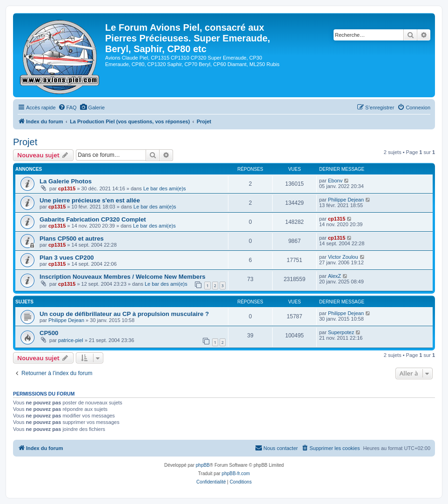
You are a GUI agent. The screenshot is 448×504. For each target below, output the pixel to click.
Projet (25, 142)
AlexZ (334, 276)
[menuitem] (67, 108)
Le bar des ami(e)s (165, 188)
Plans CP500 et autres (72, 239)
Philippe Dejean (346, 200)
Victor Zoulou (343, 257)
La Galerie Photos (66, 181)
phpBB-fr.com (236, 474)
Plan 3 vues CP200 (67, 258)
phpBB (203, 465)
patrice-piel (71, 340)
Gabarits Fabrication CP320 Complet (93, 219)
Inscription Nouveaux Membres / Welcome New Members (123, 277)
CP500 (49, 333)
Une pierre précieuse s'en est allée (90, 200)
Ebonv (335, 181)
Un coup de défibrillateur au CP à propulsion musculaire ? (124, 314)
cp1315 (67, 188)
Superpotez (341, 332)
